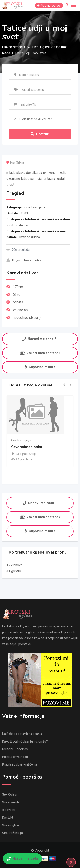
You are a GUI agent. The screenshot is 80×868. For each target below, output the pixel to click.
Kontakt (8, 818)
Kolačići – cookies (15, 749)
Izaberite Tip (28, 105)
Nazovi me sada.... (40, 502)
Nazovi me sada (22, 859)
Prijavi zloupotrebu (24, 260)
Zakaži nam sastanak (40, 353)
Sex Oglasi (9, 794)
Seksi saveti (10, 802)
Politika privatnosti (15, 757)
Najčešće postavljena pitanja (22, 734)
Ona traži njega (35, 207)
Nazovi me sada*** (40, 339)
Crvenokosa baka (27, 447)
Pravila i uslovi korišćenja (20, 764)
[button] (64, 385)
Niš (12, 163)
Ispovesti (9, 810)
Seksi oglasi (10, 825)
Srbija (20, 163)
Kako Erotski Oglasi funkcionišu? (25, 741)
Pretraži (40, 134)
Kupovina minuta (40, 367)
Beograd (22, 454)
